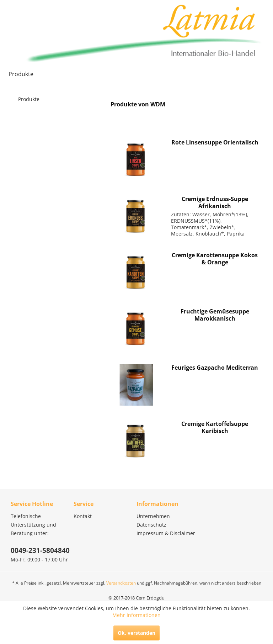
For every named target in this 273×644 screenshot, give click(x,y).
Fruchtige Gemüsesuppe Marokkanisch (215, 315)
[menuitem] (21, 74)
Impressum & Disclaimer (166, 533)
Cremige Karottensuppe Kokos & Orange (215, 259)
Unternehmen (153, 516)
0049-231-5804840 (40, 550)
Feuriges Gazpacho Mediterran (215, 368)
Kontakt (83, 516)
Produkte (29, 99)
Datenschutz (151, 525)
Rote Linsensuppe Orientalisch (215, 142)
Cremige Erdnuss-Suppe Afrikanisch (215, 202)
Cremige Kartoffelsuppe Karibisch (215, 427)
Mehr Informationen (136, 615)
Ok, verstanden (136, 633)
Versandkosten (121, 583)
